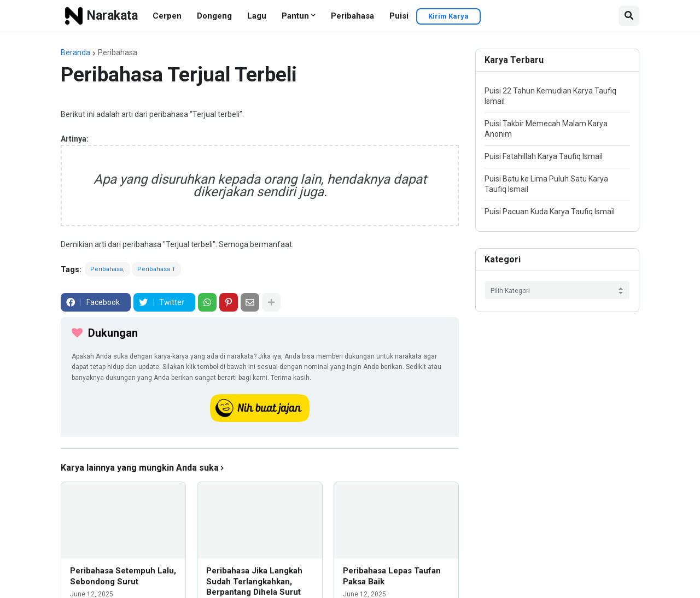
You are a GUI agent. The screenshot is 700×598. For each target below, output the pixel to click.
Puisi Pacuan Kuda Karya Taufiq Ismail (550, 212)
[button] (629, 16)
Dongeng (214, 16)
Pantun (295, 16)
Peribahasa (352, 16)
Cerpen (167, 16)
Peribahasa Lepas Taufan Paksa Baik (392, 576)
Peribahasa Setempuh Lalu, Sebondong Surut (123, 576)
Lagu (257, 16)
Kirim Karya (448, 16)
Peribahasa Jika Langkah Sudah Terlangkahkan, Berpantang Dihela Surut (254, 581)
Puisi (399, 16)
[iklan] (260, 448)
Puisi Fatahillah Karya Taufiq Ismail (544, 156)
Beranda (75, 52)
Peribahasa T (156, 269)
